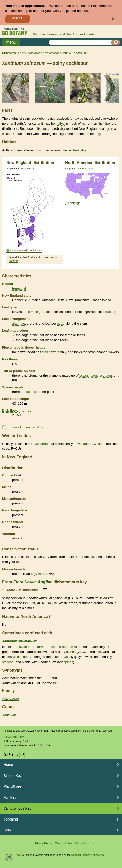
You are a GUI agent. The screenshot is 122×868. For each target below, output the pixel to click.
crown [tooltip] (107, 375)
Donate (18, 18)
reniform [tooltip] (38, 647)
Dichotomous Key (13, 53)
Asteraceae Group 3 (58, 53)
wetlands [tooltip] (41, 444)
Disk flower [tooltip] (11, 411)
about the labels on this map (26, 251)
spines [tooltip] (31, 392)
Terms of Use (63, 843)
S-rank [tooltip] (39, 574)
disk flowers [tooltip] (51, 352)
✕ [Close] (113, 19)
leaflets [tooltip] (110, 312)
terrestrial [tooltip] (19, 288)
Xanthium (9, 715)
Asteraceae (35, 53)
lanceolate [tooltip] (20, 657)
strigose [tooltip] (8, 662)
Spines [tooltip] (7, 387)
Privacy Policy (43, 843)
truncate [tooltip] (51, 647)
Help (7, 830)
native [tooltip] (60, 124)
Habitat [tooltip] (8, 284)
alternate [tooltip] (19, 323)
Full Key (10, 797)
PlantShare (12, 786)
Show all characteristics (26, 427)
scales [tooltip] (84, 375)
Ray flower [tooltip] (10, 359)
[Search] (116, 42)
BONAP (25, 169)
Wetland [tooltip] (99, 444)
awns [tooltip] (95, 375)
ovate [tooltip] (23, 647)
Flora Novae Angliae (33, 582)
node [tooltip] (61, 323)
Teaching (11, 819)
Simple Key (13, 776)
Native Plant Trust (14, 737)
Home (8, 765)
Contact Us (82, 843)
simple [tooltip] (33, 312)
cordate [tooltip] (67, 647)
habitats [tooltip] (79, 150)
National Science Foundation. (88, 855)
